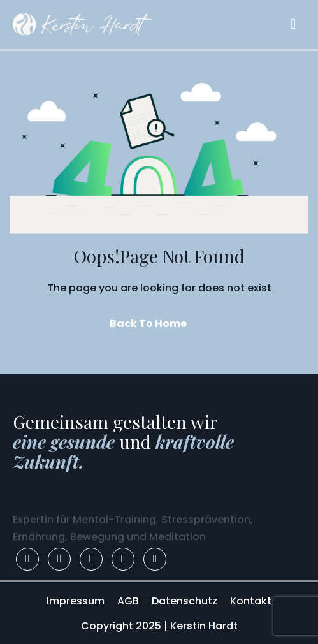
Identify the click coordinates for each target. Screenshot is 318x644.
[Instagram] (59, 559)
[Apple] (155, 559)
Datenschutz (184, 601)
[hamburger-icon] (293, 25)
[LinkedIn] (91, 559)
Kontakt (251, 601)
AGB (128, 601)
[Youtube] (123, 559)
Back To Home (148, 324)
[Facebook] (27, 559)
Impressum (76, 601)
